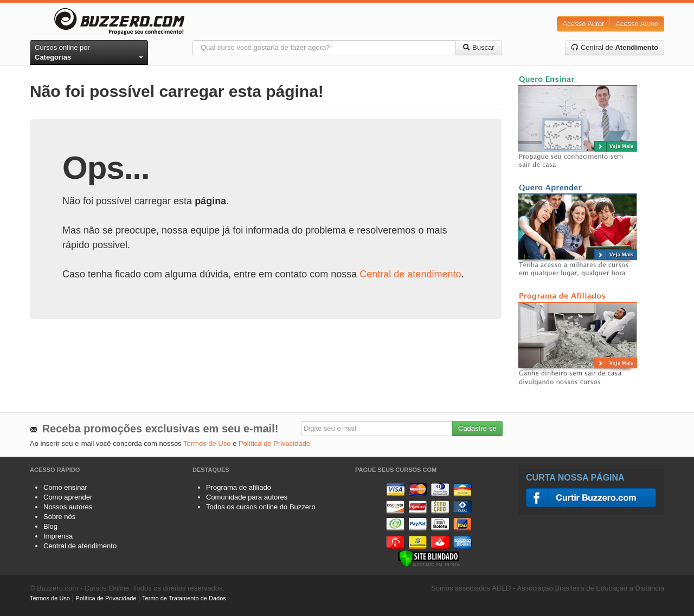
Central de (615, 47)
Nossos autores (68, 507)
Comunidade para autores (247, 497)
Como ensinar (65, 487)
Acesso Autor (584, 24)
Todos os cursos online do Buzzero (261, 507)
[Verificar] (429, 558)
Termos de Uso (207, 443)
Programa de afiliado (239, 487)
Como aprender (68, 497)
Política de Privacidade (274, 443)
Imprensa (58, 536)
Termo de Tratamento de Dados (184, 598)
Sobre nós (59, 517)
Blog (50, 526)
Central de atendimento (410, 274)
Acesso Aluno (637, 24)
